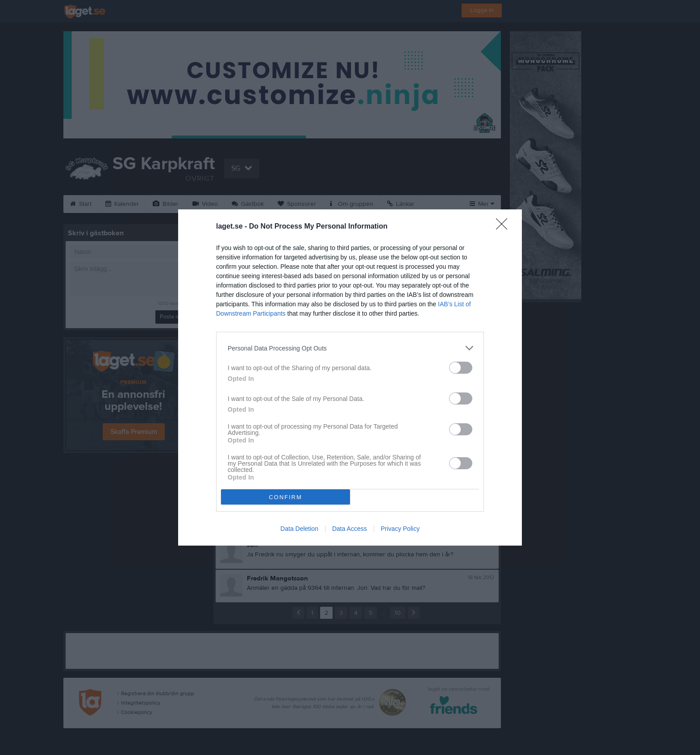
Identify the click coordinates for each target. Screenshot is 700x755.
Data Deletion (299, 529)
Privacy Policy (400, 529)
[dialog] (350, 377)
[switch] (461, 368)
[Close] (504, 227)
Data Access (350, 529)
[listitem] (350, 348)
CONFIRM (285, 497)
